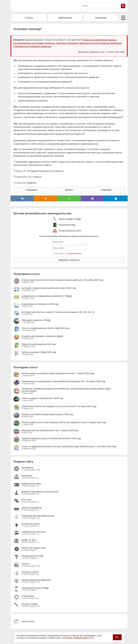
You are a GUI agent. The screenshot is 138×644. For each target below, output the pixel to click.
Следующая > (107, 190)
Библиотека (65, 18)
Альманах (101, 18)
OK (117, 637)
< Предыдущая (31, 190)
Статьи (29, 18)
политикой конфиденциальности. (78, 638)
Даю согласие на (68, 253)
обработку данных (75, 253)
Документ (69, 190)
